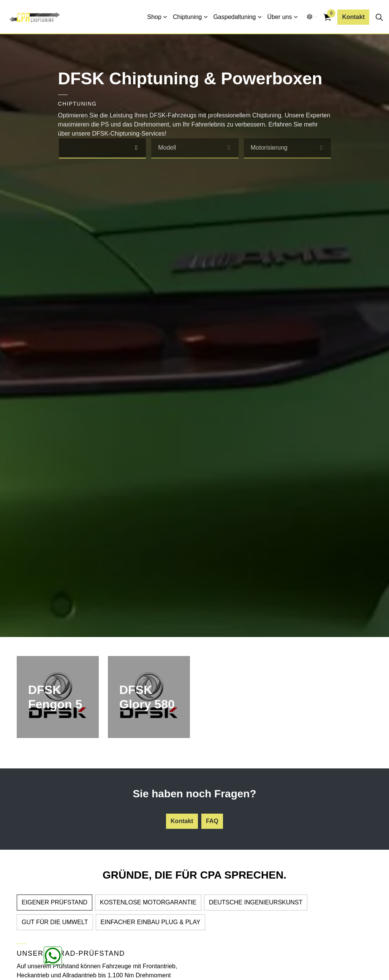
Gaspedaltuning (234, 17)
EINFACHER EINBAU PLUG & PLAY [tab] (151, 922)
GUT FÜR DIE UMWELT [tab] (55, 922)
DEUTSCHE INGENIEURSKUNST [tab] (256, 902)
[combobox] (103, 148)
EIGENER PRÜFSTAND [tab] (55, 902)
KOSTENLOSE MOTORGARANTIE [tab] (148, 902)
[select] (136, 148)
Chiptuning (187, 17)
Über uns (280, 17)
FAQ (212, 821)
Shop (154, 17)
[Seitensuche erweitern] (379, 17)
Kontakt (353, 17)
